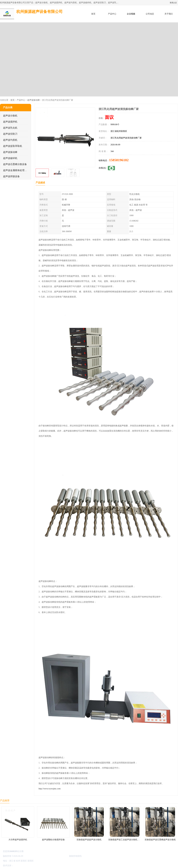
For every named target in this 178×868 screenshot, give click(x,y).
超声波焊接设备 (11, 176)
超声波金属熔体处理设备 (16, 170)
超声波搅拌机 (10, 122)
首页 (93, 14)
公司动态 (150, 14)
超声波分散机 (10, 116)
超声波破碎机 (10, 158)
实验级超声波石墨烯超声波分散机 (160, 840)
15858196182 (119, 160)
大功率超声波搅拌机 (18, 840)
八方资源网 (19, 866)
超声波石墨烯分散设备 (15, 164)
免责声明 (29, 866)
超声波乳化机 (10, 128)
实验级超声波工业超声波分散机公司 (125, 840)
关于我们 (169, 14)
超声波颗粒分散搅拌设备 (53, 840)
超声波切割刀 (10, 134)
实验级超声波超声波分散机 (89, 840)
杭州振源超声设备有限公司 (56, 856)
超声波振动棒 (34, 100)
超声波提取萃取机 (13, 146)
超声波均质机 (10, 140)
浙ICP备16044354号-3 (33, 856)
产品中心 (112, 14)
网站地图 (49, 866)
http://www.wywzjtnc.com (50, 789)
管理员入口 (39, 866)
